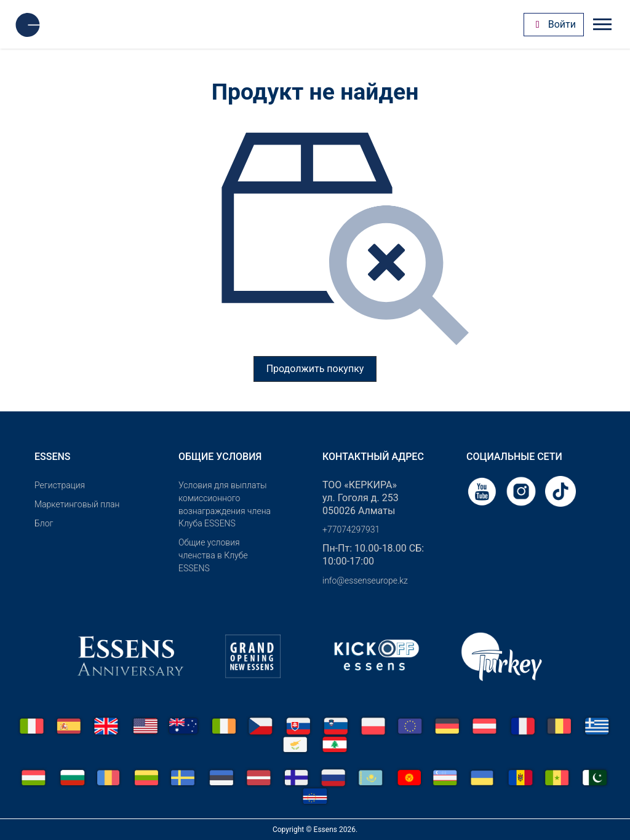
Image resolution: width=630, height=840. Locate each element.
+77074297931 (351, 529)
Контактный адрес (373, 457)
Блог (44, 523)
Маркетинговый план (77, 504)
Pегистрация (60, 485)
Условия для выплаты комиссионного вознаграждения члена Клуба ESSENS (225, 504)
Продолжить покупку (315, 369)
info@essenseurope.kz (365, 580)
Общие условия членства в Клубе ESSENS (213, 555)
